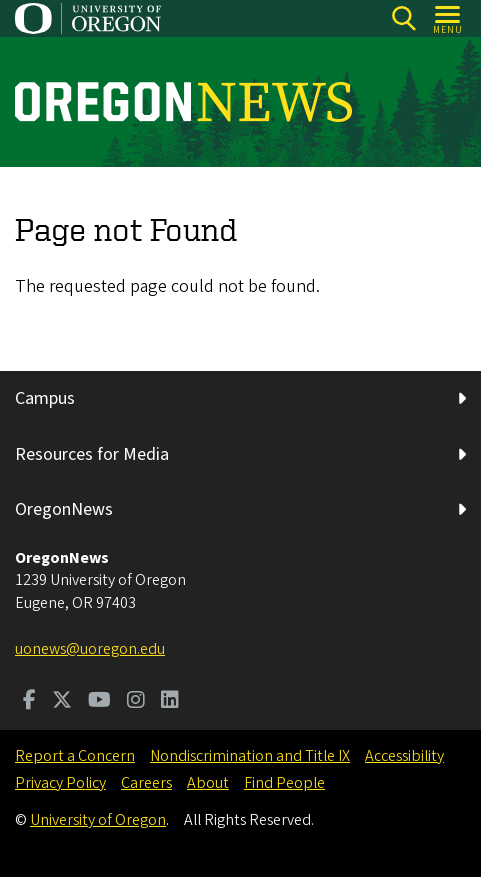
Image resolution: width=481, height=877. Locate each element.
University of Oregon (98, 820)
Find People (284, 783)
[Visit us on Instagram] (136, 702)
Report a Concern (75, 756)
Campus (45, 398)
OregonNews (64, 509)
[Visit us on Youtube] (99, 702)
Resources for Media (92, 454)
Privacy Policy (60, 783)
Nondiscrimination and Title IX (250, 756)
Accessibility (404, 756)
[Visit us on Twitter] (62, 702)
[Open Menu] (448, 18)
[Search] (403, 18)
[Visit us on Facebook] (29, 702)
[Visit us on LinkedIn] (170, 702)
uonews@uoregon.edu (90, 649)
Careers (146, 783)
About (208, 783)
